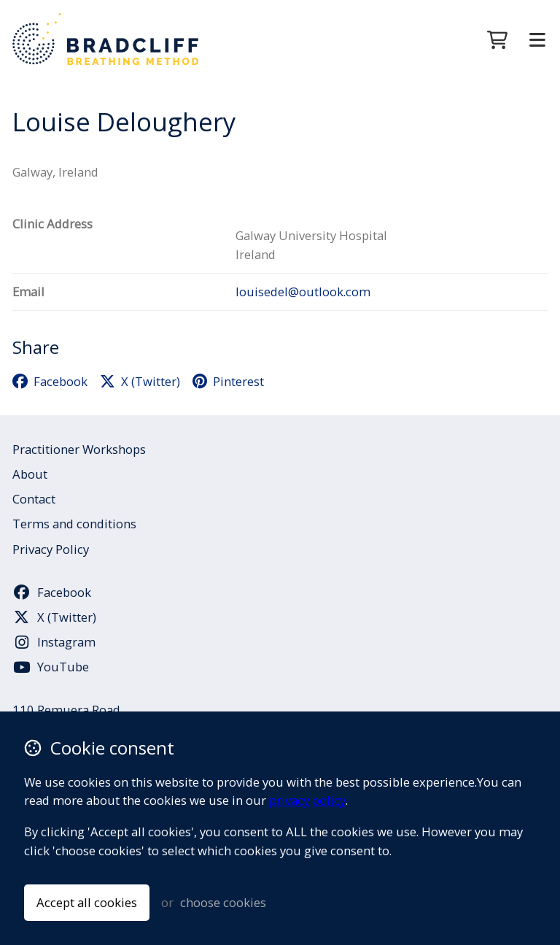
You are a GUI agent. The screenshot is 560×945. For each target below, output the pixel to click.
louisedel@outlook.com (303, 292)
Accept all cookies (87, 902)
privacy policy (307, 800)
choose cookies (223, 902)
